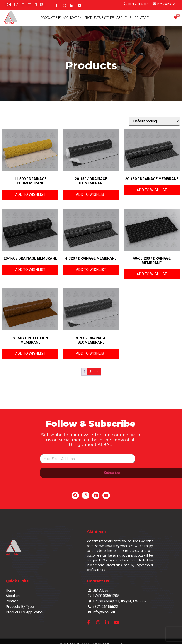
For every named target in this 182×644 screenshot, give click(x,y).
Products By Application (61, 18)
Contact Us (98, 581)
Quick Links (17, 581)
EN (9, 5)
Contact (142, 18)
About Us (124, 18)
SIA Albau (96, 532)
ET (29, 5)
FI (36, 5)
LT (23, 5)
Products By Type (99, 18)
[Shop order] (154, 121)
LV (16, 5)
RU (42, 5)
